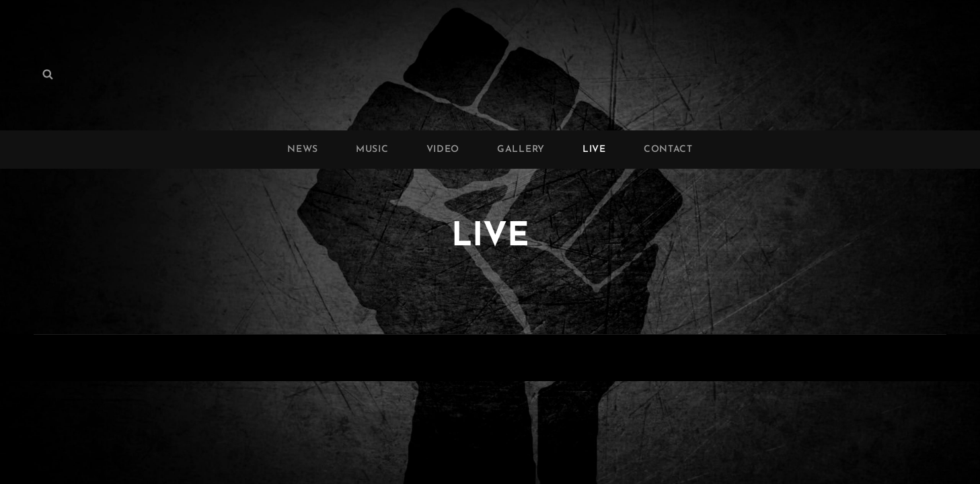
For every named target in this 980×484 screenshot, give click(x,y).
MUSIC (372, 150)
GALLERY (521, 150)
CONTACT (668, 150)
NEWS (303, 150)
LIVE (594, 150)
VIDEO (443, 150)
